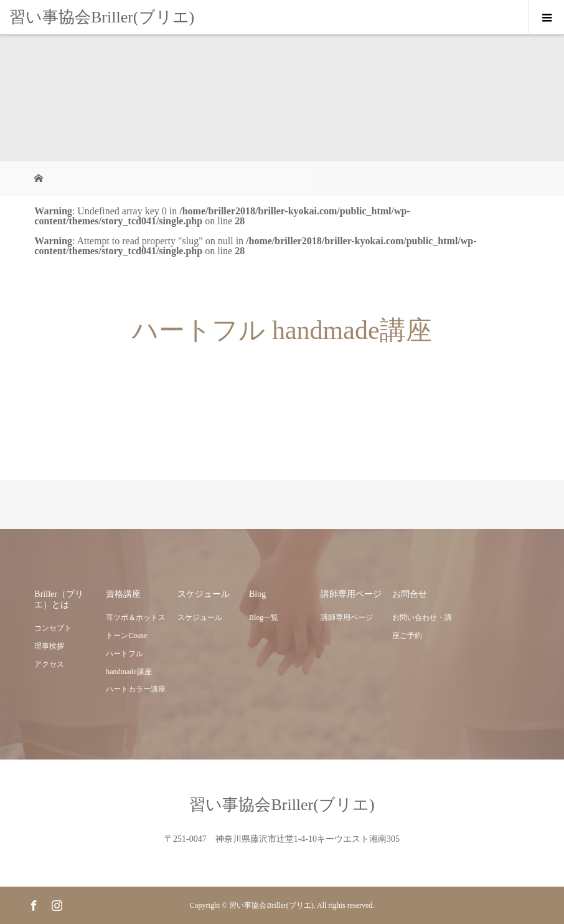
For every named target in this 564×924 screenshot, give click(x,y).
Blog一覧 (264, 617)
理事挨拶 (49, 646)
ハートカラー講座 (136, 689)
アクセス (49, 664)
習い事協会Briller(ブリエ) (102, 17)
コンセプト (53, 628)
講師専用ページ (347, 617)
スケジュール (200, 617)
